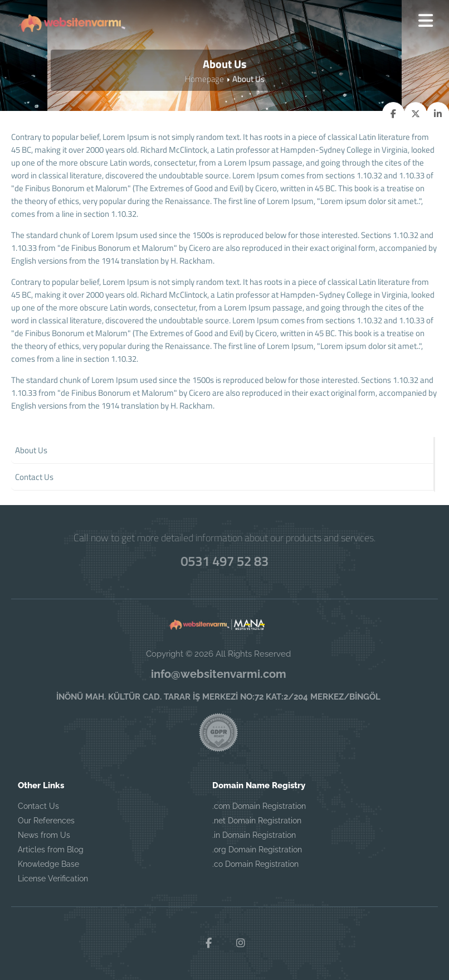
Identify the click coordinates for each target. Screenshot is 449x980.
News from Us (44, 835)
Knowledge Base (48, 864)
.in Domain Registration (254, 835)
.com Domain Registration (259, 806)
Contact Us (38, 806)
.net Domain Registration (257, 821)
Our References (46, 821)
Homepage (204, 79)
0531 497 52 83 (224, 561)
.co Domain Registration (255, 864)
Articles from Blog (51, 850)
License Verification (53, 879)
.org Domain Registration (257, 850)
